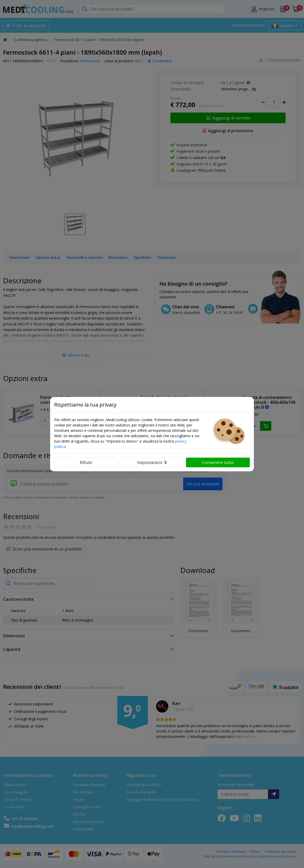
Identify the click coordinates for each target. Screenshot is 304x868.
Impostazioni (152, 462)
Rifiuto (86, 462)
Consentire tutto (218, 462)
